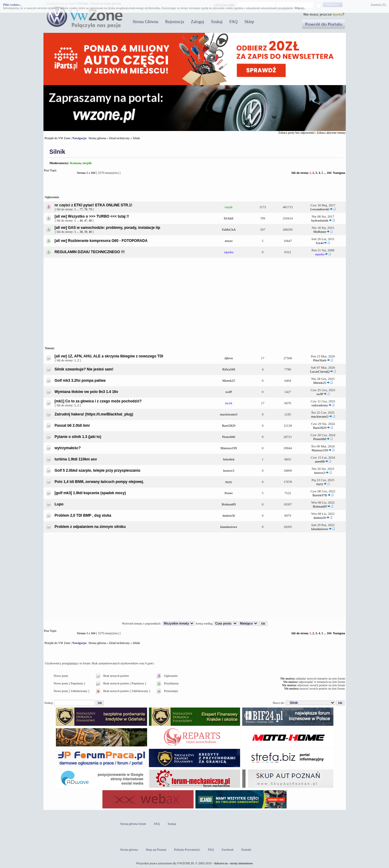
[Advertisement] (195, 301)
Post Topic (59, 173)
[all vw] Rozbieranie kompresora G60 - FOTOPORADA (101, 241)
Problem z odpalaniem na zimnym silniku (90, 527)
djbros (229, 358)
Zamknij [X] (378, 5)
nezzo (229, 241)
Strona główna (97, 138)
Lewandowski (320, 209)
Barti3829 (229, 425)
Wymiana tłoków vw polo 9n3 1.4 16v (86, 392)
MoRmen (320, 232)
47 (86, 220)
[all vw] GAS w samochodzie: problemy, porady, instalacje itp (108, 228)
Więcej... (300, 8)
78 (86, 209)
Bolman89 (229, 504)
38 (81, 232)
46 (81, 220)
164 (329, 173)
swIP (229, 392)
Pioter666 (229, 437)
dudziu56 (229, 515)
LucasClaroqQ (320, 371)
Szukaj (217, 22)
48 (90, 220)
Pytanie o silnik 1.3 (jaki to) (78, 437)
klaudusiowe (229, 527)
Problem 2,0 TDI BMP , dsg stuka (83, 515)
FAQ (234, 22)
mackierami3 (229, 414)
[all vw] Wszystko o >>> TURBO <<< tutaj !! (92, 216)
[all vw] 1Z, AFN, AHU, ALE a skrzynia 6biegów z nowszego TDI (109, 356)
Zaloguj (198, 22)
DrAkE (229, 218)
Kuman (76, 163)
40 (90, 232)
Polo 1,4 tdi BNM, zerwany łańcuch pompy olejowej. (99, 482)
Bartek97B (320, 495)
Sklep (249, 22)
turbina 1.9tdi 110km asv (76, 459)
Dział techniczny (119, 138)
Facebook (227, 850)
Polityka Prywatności (187, 850)
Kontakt (246, 850)
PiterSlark (320, 360)
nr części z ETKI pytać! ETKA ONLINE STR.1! (94, 205)
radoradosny (320, 405)
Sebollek (229, 459)
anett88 (320, 461)
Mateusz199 (229, 448)
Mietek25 (229, 381)
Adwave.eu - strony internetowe (233, 863)
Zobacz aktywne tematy (331, 133)
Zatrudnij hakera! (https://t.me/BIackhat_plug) (94, 414)
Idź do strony (300, 173)
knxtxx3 (229, 470)
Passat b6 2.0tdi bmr (72, 425)
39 (86, 232)
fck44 (320, 243)
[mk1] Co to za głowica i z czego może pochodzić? (98, 401)
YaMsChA (229, 229)
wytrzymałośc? (68, 448)
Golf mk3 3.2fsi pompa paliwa (80, 381)
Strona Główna (146, 22)
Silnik (136, 138)
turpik (87, 163)
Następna (339, 173)
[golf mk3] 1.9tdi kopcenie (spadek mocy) (90, 493)
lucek (229, 403)
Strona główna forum (133, 824)
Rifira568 (229, 369)
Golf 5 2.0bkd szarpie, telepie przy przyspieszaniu (98, 470)
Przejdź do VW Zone (57, 138)
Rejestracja (174, 22)
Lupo (59, 504)
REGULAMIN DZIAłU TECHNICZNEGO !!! (90, 252)
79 (90, 209)
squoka (229, 252)
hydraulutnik (320, 220)
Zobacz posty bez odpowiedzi (296, 133)
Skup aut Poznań (156, 850)
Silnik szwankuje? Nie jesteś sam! (84, 369)
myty (229, 482)
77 (81, 209)
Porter (229, 493)
